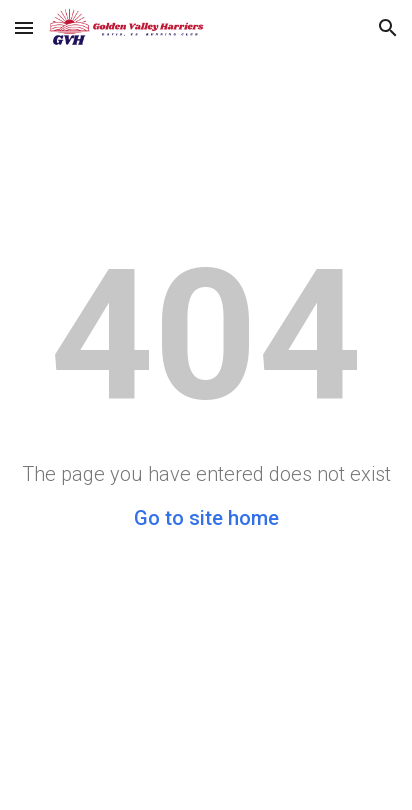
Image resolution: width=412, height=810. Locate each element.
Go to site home (206, 518)
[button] (24, 27)
